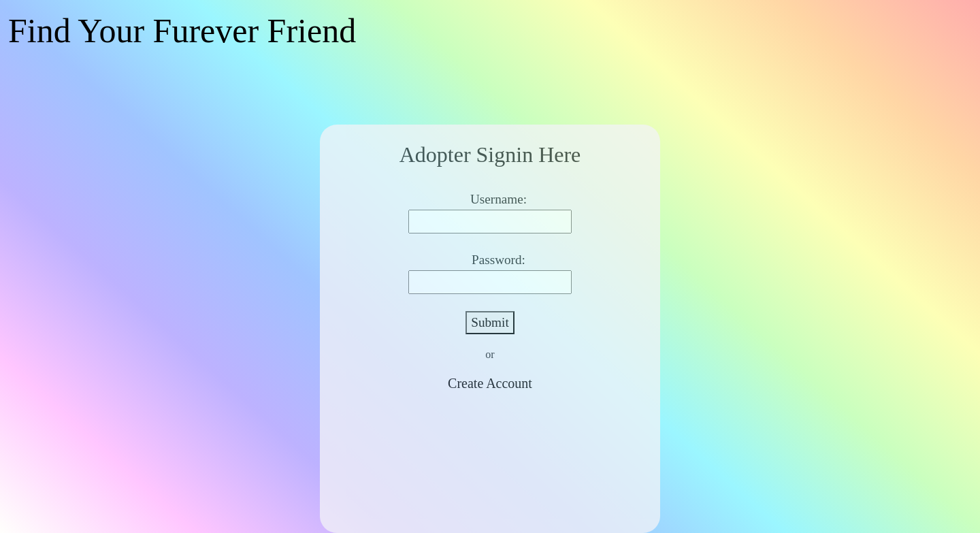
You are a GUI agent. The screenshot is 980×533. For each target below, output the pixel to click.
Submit (490, 322)
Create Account (490, 383)
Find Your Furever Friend (182, 31)
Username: (499, 199)
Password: (499, 260)
